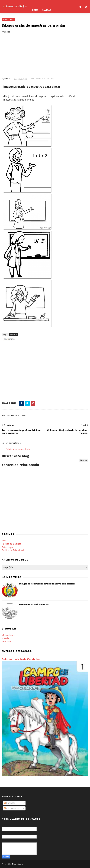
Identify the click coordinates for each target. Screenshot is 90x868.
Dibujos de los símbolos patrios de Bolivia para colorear (47, 584)
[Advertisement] (45, 55)
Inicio (5, 540)
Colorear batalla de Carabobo (21, 659)
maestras (8, 19)
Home (35, 10)
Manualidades (9, 635)
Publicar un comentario (18, 449)
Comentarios (11, 808)
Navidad (47, 10)
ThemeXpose (18, 864)
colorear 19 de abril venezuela (34, 604)
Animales (6, 641)
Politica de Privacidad (13, 550)
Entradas (10, 803)
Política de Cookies (11, 544)
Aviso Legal (7, 547)
